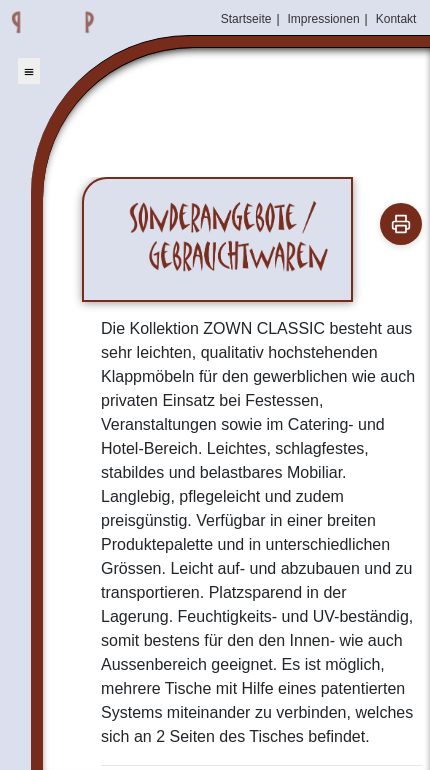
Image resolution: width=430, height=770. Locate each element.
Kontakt (396, 19)
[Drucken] (401, 224)
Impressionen (324, 19)
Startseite (246, 19)
